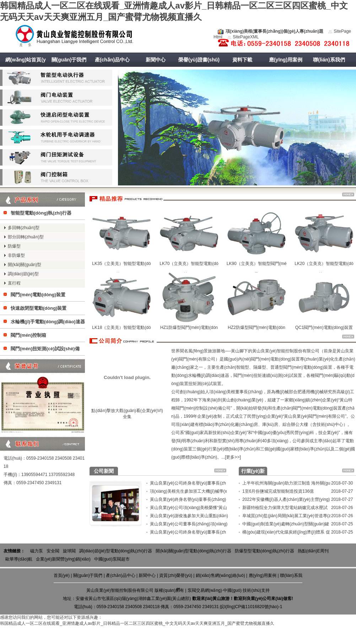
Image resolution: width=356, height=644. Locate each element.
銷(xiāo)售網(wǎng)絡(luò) (220, 575)
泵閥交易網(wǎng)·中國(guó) (215, 590)
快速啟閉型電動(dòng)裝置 (39, 308)
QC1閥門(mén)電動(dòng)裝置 (324, 328)
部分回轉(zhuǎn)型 (26, 237)
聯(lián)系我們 (329, 60)
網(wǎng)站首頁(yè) (26, 67)
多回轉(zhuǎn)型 (24, 228)
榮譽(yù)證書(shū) (199, 60)
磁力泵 (37, 551)
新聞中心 (156, 60)
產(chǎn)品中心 (112, 60)
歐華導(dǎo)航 (19, 559)
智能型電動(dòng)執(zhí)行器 (41, 213)
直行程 (14, 283)
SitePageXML (246, 37)
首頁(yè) (62, 575)
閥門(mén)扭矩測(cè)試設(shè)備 (45, 349)
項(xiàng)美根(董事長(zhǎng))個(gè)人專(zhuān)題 (274, 31)
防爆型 (14, 246)
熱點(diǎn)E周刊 (313, 551)
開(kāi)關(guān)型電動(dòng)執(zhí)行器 (193, 551)
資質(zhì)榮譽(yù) (176, 575)
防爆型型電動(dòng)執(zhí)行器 (265, 551)
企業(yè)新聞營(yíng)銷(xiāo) (63, 559)
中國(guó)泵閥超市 (112, 559)
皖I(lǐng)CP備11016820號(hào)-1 (251, 607)
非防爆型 (16, 255)
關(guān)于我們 (69, 60)
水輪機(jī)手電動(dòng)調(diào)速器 (48, 322)
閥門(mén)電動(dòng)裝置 (38, 295)
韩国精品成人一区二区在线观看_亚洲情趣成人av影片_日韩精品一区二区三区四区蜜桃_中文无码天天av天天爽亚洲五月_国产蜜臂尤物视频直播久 (137, 623)
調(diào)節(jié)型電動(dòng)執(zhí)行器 (116, 551)
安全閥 (53, 551)
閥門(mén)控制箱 (28, 335)
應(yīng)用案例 (286, 60)
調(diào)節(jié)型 (23, 274)
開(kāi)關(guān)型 (25, 265)
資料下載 (242, 60)
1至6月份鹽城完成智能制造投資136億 (278, 491)
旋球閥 (69, 551)
